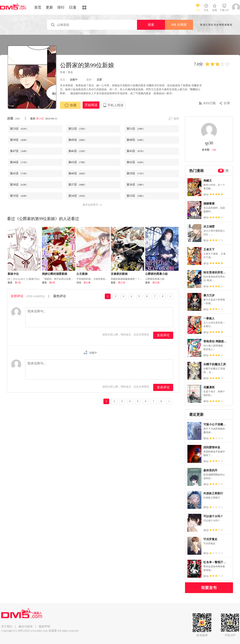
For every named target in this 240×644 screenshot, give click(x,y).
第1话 (18, 283)
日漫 (73, 7)
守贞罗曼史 (210, 539)
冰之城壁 (209, 227)
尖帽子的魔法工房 (215, 364)
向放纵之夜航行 (213, 493)
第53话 (40, 119)
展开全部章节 (90, 205)
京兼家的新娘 (119, 274)
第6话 (52, 283)
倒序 (176, 119)
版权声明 (44, 627)
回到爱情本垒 (212, 447)
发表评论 (163, 335)
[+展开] (168, 93)
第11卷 (87, 283)
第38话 (19, 185)
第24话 (156, 283)
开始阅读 (91, 105)
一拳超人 (209, 318)
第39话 (136, 173)
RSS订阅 (210, 103)
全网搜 (179, 25)
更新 (49, 7)
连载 (14, 118)
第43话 (78, 162)
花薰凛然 (209, 387)
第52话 (78, 129)
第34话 (78, 196)
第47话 (19, 151)
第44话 (19, 162)
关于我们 (7, 627)
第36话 (136, 185)
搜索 (151, 25)
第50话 (19, 140)
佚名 (70, 72)
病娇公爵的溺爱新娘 (55, 274)
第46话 (78, 151)
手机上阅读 (115, 105)
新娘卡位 (13, 274)
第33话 (136, 196)
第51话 (136, 129)
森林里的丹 (210, 470)
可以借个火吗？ (213, 516)
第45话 (136, 151)
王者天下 (209, 250)
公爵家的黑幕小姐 (156, 274)
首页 (38, 7)
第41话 (19, 173)
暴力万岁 (209, 295)
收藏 (70, 105)
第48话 (136, 140)
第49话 (78, 140)
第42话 (136, 162)
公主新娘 (82, 274)
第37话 (78, 185)
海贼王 (208, 181)
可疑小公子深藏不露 (216, 424)
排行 (61, 7)
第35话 (19, 196)
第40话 (78, 173)
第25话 (122, 283)
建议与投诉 (26, 627)
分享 (227, 103)
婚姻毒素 (209, 204)
